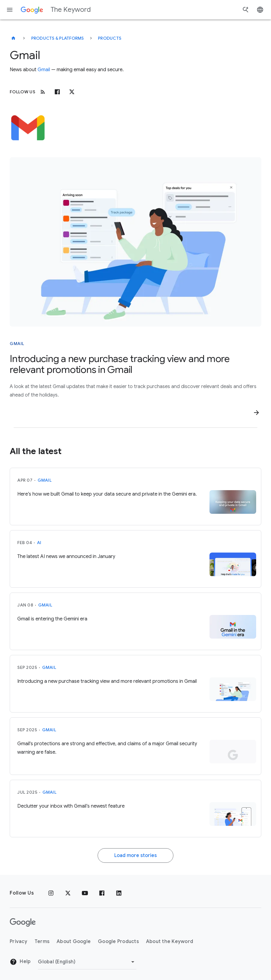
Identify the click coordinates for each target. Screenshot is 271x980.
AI (39, 543)
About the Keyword (170, 942)
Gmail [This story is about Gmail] (17, 344)
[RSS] (43, 92)
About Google (74, 942)
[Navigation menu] (10, 10)
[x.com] (72, 92)
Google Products (118, 942)
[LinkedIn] (119, 893)
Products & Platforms (58, 38)
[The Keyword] (13, 38)
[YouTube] (85, 893)
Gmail (44, 70)
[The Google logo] (23, 922)
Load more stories (135, 855)
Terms (42, 942)
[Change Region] (87, 962)
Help (20, 962)
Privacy (18, 942)
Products (110, 38)
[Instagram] (51, 893)
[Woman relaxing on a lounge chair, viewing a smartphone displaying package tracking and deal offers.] (135, 242)
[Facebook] (57, 92)
